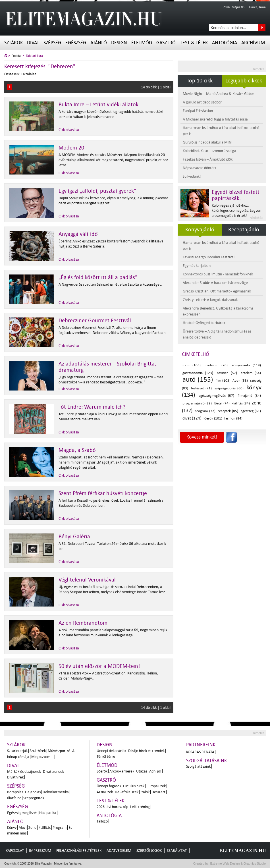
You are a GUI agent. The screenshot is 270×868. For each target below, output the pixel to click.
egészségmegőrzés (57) (216, 396)
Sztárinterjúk (17, 751)
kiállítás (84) (241, 403)
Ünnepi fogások (109, 786)
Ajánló (99, 43)
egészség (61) (251, 411)
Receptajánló (244, 230)
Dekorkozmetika (56, 792)
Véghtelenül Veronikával (87, 580)
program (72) (205, 411)
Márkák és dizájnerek (24, 772)
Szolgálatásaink (198, 766)
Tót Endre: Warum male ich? (92, 407)
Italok (145, 792)
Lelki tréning (140, 807)
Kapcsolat (15, 851)
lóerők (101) (213, 419)
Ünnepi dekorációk (111, 751)
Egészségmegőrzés (22, 813)
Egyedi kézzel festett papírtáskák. (236, 195)
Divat (33, 43)
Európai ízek (156, 786)
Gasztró (166, 43)
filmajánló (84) (249, 396)
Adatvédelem (119, 851)
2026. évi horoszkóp (112, 807)
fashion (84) (233, 419)
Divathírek (15, 777)
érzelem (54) (251, 373)
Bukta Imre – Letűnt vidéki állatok (98, 105)
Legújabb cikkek (244, 81)
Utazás (142, 771)
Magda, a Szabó (77, 450)
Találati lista (34, 56)
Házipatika (48, 813)
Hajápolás (33, 792)
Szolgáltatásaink (206, 761)
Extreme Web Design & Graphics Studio (238, 863)
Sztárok (13, 43)
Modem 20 (71, 148)
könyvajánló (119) (246, 365)
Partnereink (201, 745)
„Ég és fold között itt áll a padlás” (98, 277)
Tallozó (102, 821)
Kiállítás (44, 827)
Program (60, 827)
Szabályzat (177, 851)
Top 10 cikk (200, 81)
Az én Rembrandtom (83, 623)
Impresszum (40, 851)
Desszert (158, 792)
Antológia (225, 43)
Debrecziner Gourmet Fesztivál (95, 321)
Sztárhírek (38, 751)
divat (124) (192, 418)
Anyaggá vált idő (78, 234)
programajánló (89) (197, 403)
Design (119, 43)
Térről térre (106, 756)
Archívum (253, 43)
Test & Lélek (194, 43)
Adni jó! (155, 771)
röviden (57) (227, 373)
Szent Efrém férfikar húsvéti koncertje (103, 493)
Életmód (142, 43)
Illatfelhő (14, 798)
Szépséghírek (34, 798)
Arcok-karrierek (122, 771)
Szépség (52, 43)
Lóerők (102, 771)
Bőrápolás (15, 792)
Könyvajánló (200, 230)
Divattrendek (53, 772)
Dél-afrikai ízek (127, 792)
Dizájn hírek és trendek (146, 751)
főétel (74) (222, 403)
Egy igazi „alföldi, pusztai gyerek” (97, 191)
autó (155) (198, 380)
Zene (32, 827)
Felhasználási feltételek (79, 851)
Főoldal (16, 56)
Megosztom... (42, 757)
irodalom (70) (216, 365)
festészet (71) (201, 388)
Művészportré (59, 751)
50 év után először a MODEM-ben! (99, 666)
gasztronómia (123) (198, 373)
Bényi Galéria (74, 537)
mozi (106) (192, 365)
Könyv (12, 827)
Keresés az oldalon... (262, 28)
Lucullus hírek (134, 786)
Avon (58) (240, 381)
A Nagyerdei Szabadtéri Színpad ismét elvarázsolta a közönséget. (110, 284)
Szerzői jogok (149, 851)
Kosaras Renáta (200, 752)
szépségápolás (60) (229, 388)
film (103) (223, 381)
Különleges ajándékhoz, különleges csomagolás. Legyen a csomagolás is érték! (236, 210)
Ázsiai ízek (105, 792)
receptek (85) (228, 411)
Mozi (22, 827)
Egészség (76, 43)
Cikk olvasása (69, 130)
